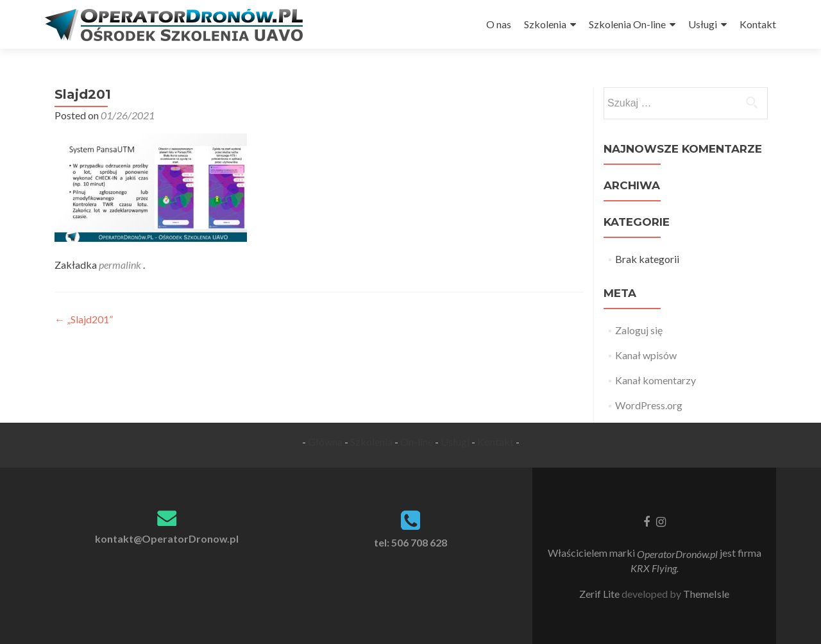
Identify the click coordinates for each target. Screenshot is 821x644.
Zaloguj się (639, 330)
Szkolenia (545, 24)
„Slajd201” (84, 319)
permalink (121, 265)
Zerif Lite (600, 594)
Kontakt (758, 24)
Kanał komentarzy (656, 380)
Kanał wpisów (646, 355)
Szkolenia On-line (627, 24)
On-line (417, 442)
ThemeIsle (706, 594)
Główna (325, 442)
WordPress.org (649, 405)
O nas (499, 24)
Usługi (703, 24)
